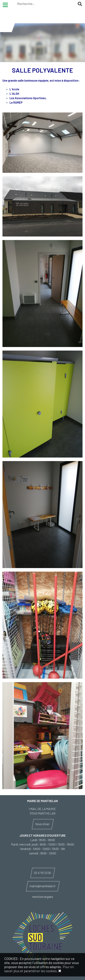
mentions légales (43, 897)
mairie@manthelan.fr (43, 886)
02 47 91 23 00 (42, 873)
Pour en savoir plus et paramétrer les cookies (39, 969)
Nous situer (42, 824)
